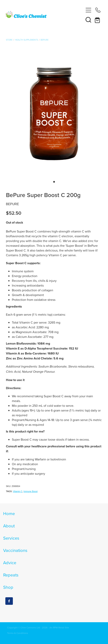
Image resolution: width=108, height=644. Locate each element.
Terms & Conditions (18, 633)
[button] (88, 20)
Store (9, 40)
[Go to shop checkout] (98, 20)
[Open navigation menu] (88, 10)
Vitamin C (18, 491)
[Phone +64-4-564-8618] (98, 10)
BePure (45, 40)
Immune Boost (31, 491)
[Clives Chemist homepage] (44, 15)
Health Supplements (27, 40)
